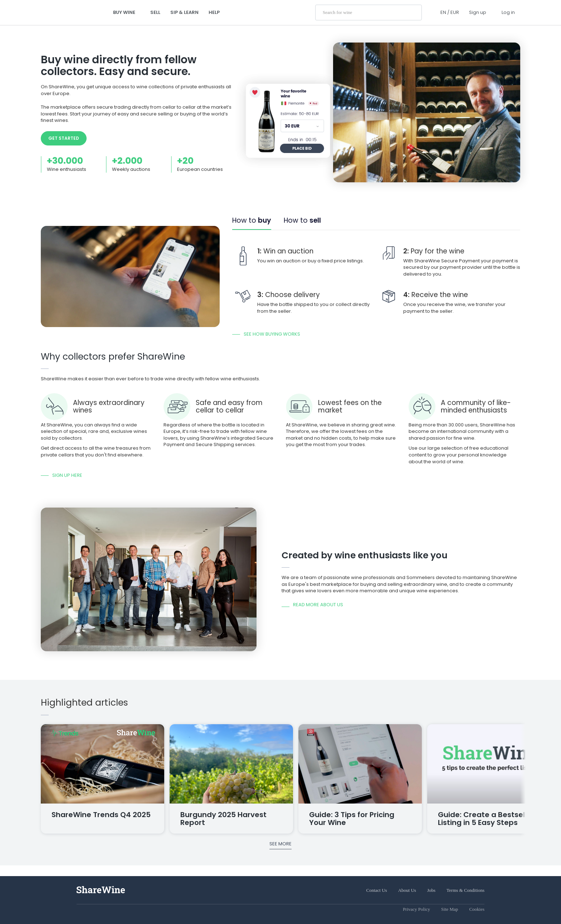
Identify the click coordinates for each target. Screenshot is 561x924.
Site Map (450, 909)
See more (280, 844)
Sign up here (67, 475)
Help (214, 12)
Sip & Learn (184, 12)
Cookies (477, 909)
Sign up (478, 12)
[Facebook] (89, 911)
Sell (155, 12)
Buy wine (127, 12)
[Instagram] (79, 911)
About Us (407, 890)
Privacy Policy (416, 909)
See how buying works (272, 334)
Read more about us (318, 605)
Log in (508, 12)
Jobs (431, 890)
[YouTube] (99, 911)
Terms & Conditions (465, 890)
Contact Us (377, 890)
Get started (64, 138)
